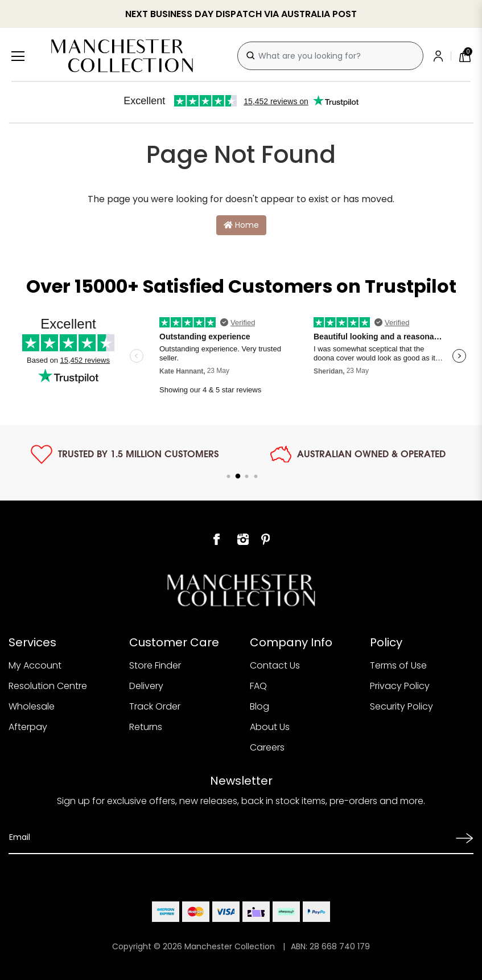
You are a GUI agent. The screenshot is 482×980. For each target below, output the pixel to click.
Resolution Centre (48, 686)
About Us (270, 727)
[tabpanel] (125, 454)
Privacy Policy (400, 686)
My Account (35, 665)
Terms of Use (398, 665)
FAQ (258, 686)
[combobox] (330, 56)
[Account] (440, 56)
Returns (146, 727)
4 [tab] (256, 477)
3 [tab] (247, 477)
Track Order (155, 706)
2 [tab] (238, 477)
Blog (259, 706)
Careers (267, 747)
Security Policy (401, 706)
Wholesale (32, 706)
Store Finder (155, 665)
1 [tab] (229, 477)
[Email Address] (228, 837)
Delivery (146, 686)
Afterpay (28, 727)
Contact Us (275, 665)
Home (241, 225)
